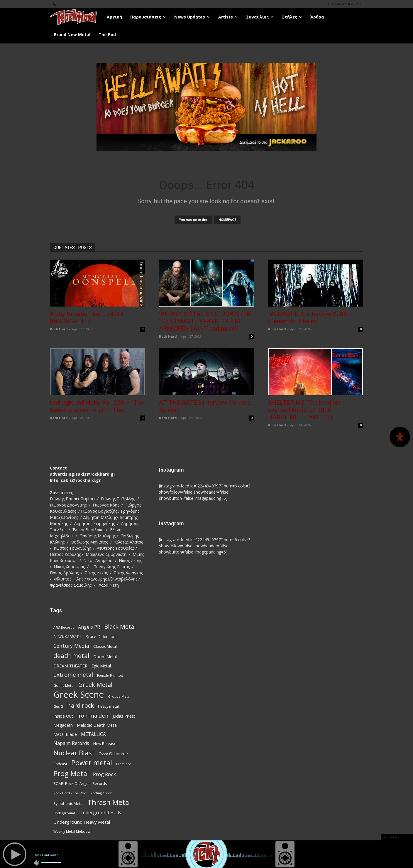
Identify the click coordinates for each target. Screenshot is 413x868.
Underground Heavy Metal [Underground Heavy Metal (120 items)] (82, 822)
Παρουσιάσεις (148, 17)
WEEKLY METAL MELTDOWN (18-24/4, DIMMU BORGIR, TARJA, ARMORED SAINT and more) (206, 321)
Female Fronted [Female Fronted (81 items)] (110, 676)
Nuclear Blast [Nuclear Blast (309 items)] (74, 753)
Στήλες (292, 17)
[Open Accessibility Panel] (400, 437)
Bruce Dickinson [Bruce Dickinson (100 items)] (100, 636)
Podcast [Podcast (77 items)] (60, 764)
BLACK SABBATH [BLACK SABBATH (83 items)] (67, 637)
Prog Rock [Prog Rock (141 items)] (104, 774)
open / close (390, 837)
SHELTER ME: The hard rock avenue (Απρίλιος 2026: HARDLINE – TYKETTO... (306, 410)
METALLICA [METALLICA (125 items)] (93, 734)
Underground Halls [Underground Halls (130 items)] (100, 813)
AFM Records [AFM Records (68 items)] (64, 627)
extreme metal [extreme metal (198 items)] (73, 675)
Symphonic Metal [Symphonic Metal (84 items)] (68, 804)
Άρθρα (317, 17)
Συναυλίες (260, 17)
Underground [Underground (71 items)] (64, 813)
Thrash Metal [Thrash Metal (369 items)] (109, 802)
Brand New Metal (72, 35)
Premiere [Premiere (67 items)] (124, 764)
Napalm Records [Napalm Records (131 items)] (71, 743)
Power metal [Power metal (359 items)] (92, 763)
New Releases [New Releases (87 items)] (106, 743)
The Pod (107, 35)
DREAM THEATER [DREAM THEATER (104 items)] (70, 666)
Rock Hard (59, 329)
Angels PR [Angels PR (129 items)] (89, 627)
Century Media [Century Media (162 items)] (71, 646)
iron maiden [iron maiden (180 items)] (93, 715)
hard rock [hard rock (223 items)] (81, 705)
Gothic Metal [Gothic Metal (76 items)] (64, 685)
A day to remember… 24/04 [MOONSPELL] (87, 318)
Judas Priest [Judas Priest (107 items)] (124, 716)
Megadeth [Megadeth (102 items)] (63, 725)
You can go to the (193, 220)
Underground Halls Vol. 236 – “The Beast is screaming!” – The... (97, 406)
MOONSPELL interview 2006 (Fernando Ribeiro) (308, 318)
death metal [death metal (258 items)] (71, 656)
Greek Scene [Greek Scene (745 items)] (79, 695)
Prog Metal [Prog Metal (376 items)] (71, 773)
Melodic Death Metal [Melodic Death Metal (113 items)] (97, 725)
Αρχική (114, 17)
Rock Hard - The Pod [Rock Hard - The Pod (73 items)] (70, 793)
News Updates (192, 17)
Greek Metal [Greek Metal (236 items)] (95, 685)
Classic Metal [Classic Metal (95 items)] (105, 646)
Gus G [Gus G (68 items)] (58, 706)
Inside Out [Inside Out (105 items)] (63, 716)
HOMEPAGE (227, 220)
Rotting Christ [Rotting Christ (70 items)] (101, 793)
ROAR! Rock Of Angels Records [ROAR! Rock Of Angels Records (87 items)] (80, 783)
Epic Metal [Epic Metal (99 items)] (101, 666)
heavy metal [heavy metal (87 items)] (108, 706)
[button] (54, 4)
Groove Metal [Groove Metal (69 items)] (119, 696)
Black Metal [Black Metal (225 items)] (120, 626)
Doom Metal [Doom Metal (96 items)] (105, 657)
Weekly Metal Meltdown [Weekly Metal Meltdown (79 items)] (73, 831)
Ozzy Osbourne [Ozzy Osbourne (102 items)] (113, 754)
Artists (228, 17)
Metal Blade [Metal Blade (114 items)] (65, 734)
